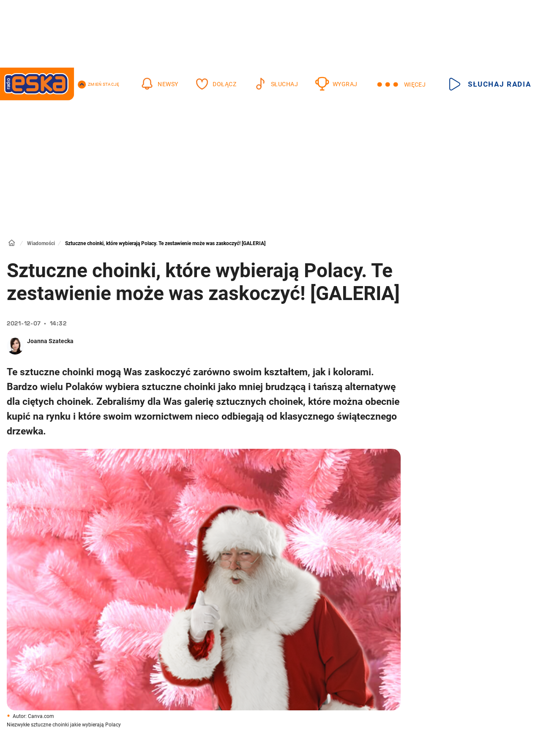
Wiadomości (41, 243)
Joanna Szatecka (50, 341)
